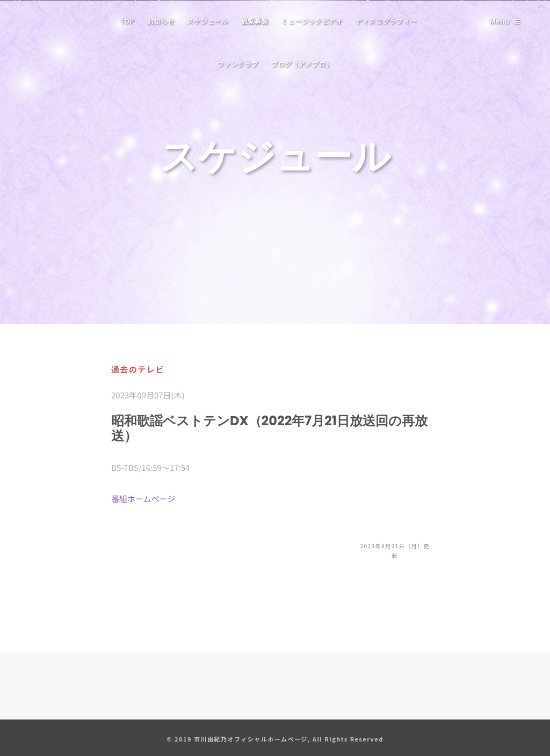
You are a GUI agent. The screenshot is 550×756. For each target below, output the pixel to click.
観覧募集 (255, 21)
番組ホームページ (143, 499)
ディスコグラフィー (386, 21)
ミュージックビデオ (312, 21)
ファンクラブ (238, 64)
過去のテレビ (138, 369)
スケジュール (207, 21)
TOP (127, 21)
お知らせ (161, 21)
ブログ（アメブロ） (302, 64)
